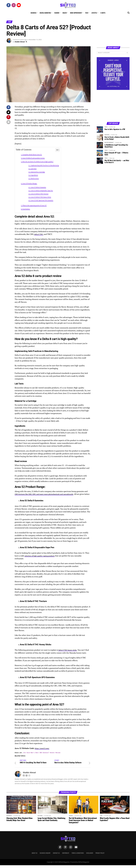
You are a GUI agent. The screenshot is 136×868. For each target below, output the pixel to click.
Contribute (66, 856)
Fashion (57, 13)
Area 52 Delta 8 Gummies (38, 187)
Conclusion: (26, 209)
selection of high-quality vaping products (41, 559)
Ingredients (34, 175)
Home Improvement (76, 13)
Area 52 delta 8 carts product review (34, 158)
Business (33, 13)
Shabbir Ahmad (20, 42)
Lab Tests (34, 169)
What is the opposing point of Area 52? (35, 205)
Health (65, 13)
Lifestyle (94, 13)
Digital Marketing (45, 13)
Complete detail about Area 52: (32, 154)
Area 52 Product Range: (30, 183)
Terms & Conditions (78, 856)
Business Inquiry (45, 856)
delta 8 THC (39, 234)
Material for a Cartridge (38, 172)
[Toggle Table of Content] (56, 150)
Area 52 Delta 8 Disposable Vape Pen (42, 191)
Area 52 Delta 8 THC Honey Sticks (41, 197)
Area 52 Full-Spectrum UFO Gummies (42, 200)
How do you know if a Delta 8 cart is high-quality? (38, 161)
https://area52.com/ (43, 751)
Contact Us (56, 856)
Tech (87, 13)
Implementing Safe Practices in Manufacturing (45, 165)
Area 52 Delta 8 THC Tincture (40, 194)
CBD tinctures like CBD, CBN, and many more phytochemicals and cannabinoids (47, 494)
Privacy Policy (100, 856)
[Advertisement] (113, 106)
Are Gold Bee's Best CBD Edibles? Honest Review (42, 756)
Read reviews (35, 178)
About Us (35, 856)
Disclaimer (90, 856)
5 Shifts (103, 13)
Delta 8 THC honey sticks (69, 653)
